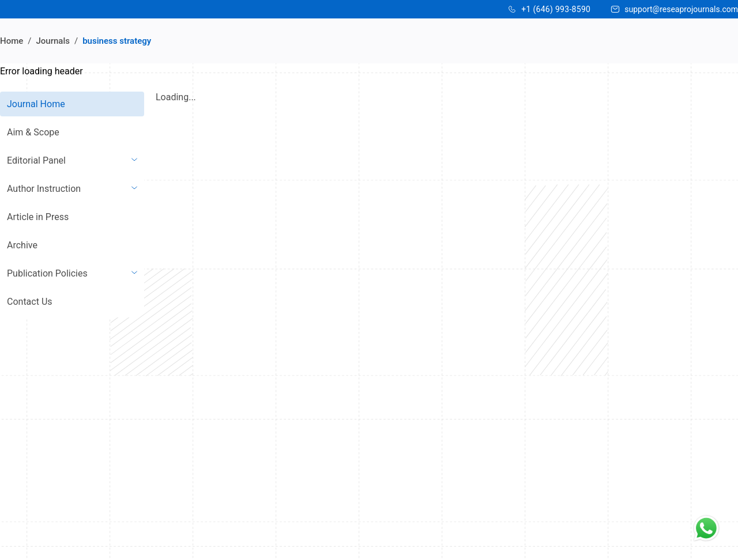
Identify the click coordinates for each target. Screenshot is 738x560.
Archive (22, 245)
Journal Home (36, 104)
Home (12, 41)
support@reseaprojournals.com (681, 9)
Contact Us (30, 302)
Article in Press (38, 217)
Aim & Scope (33, 132)
